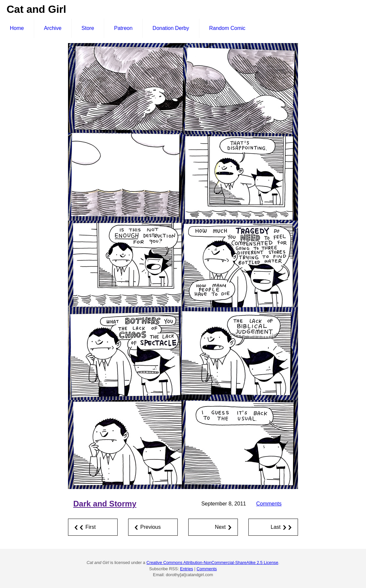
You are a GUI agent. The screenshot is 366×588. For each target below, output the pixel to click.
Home (17, 28)
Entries (187, 569)
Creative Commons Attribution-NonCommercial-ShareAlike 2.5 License (212, 563)
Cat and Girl (36, 9)
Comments (269, 504)
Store (88, 28)
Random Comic (227, 28)
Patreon (123, 28)
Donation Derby (171, 28)
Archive (53, 28)
